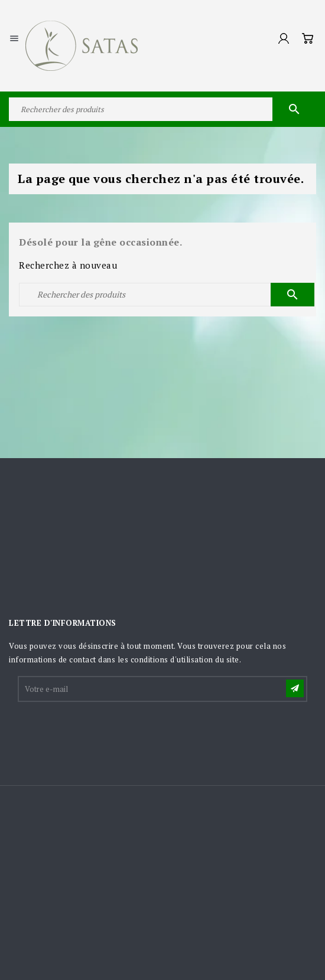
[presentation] (109, 733)
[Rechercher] (162, 109)
